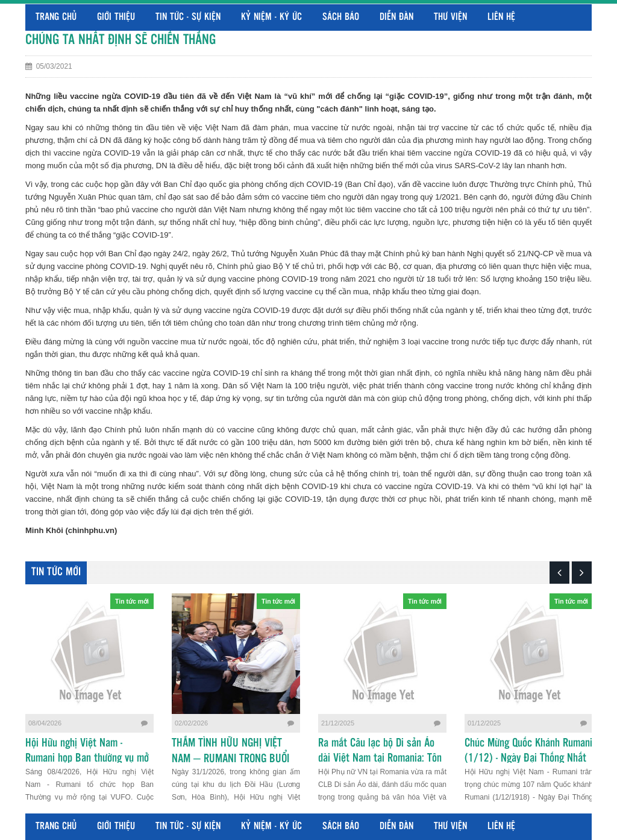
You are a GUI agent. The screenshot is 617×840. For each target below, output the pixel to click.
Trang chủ (56, 17)
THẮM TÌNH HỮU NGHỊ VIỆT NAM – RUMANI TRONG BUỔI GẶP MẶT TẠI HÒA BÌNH (230, 759)
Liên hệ (501, 17)
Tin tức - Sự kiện (188, 17)
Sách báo (341, 17)
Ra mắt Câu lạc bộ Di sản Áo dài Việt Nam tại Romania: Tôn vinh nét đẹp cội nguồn (380, 759)
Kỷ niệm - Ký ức (271, 17)
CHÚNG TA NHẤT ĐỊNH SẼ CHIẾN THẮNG (121, 40)
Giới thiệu (116, 17)
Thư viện (450, 17)
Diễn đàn (396, 17)
